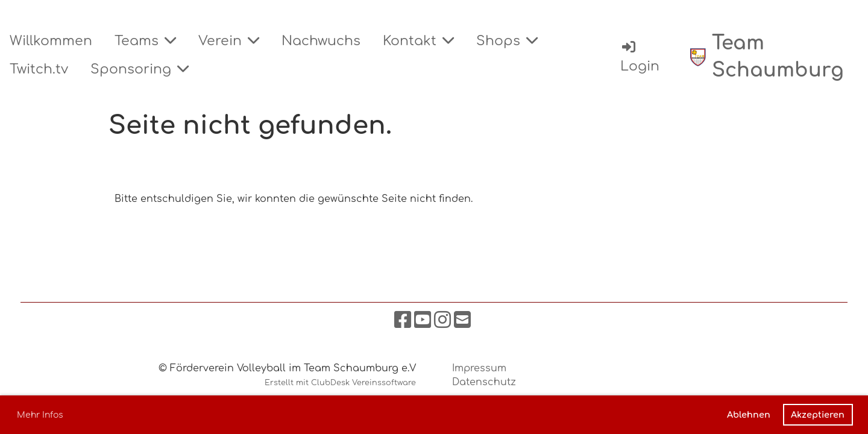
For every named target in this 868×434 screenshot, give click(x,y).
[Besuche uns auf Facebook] (403, 320)
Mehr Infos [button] (40, 415)
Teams (145, 41)
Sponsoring (140, 69)
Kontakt (418, 41)
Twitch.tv (39, 69)
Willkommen (51, 41)
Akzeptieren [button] (818, 415)
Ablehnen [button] (749, 415)
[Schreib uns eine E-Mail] (462, 320)
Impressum (479, 368)
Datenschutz (484, 382)
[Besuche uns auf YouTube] (423, 320)
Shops (507, 41)
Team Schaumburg (778, 57)
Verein (229, 41)
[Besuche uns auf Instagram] (442, 320)
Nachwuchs (321, 41)
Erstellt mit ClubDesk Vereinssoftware (340, 383)
